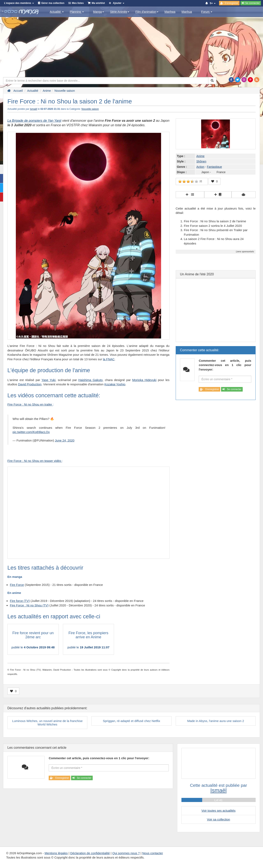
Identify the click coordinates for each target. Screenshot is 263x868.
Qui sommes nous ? (126, 853)
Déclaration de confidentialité (90, 853)
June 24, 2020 (65, 440)
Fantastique (214, 167)
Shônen (201, 161)
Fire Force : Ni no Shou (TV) (29, 605)
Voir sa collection (219, 819)
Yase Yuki (48, 380)
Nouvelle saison (90, 109)
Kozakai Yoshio (115, 384)
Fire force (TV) (20, 601)
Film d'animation (147, 12)
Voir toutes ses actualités (218, 811)
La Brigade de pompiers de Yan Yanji (34, 121)
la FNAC (109, 359)
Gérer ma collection (53, 3)
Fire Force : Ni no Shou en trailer (30, 404)
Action (200, 167)
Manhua (187, 12)
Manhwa (170, 12)
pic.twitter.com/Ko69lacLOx (31, 432)
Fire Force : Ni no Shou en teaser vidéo (35, 461)
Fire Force (17, 585)
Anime (201, 156)
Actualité (57, 12)
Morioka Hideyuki (144, 380)
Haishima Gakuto (90, 380)
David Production (30, 384)
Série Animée (120, 12)
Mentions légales (56, 853)
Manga (99, 12)
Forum (207, 12)
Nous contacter (153, 853)
